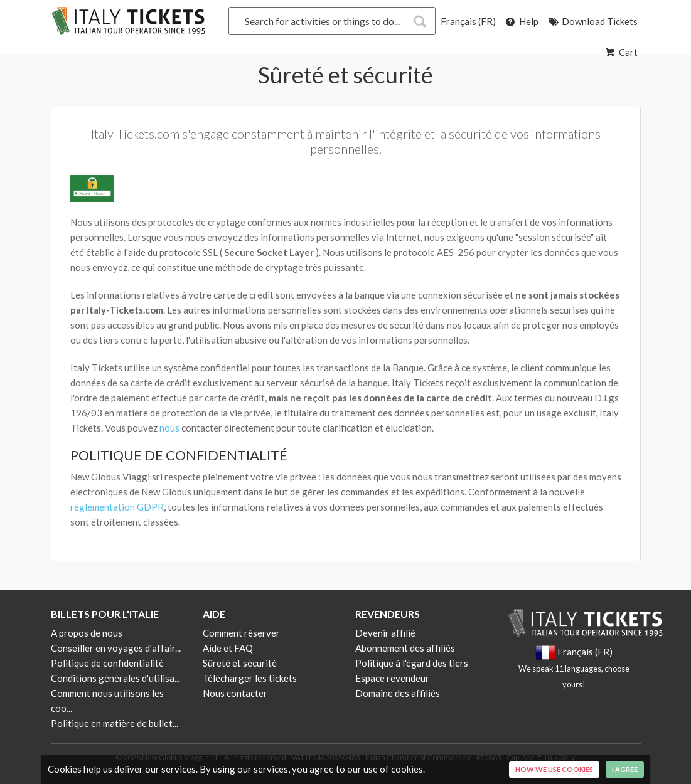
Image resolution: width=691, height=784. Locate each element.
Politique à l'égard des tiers (412, 663)
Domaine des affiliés (398, 693)
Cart (621, 52)
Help (521, 21)
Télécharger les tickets (250, 678)
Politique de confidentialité (107, 663)
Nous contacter (235, 693)
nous (169, 428)
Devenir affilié (385, 633)
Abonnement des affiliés (405, 648)
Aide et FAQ (228, 648)
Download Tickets (592, 21)
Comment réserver (241, 633)
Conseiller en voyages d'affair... (116, 648)
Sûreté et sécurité (240, 663)
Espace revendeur (392, 678)
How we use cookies (554, 769)
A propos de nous (87, 633)
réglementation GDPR (117, 507)
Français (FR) (468, 21)
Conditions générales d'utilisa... (115, 678)
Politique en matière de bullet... (115, 723)
